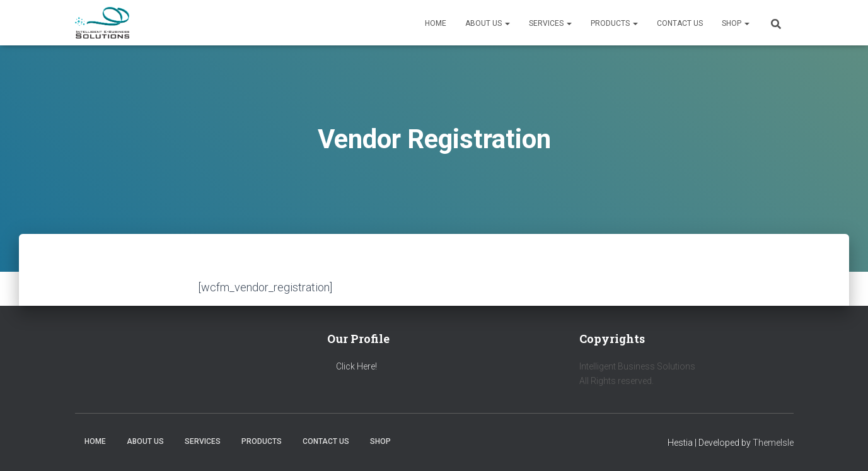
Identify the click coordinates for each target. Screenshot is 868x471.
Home (436, 23)
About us (488, 23)
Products (614, 23)
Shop (736, 23)
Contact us (680, 23)
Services (550, 23)
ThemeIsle (773, 443)
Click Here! (356, 366)
